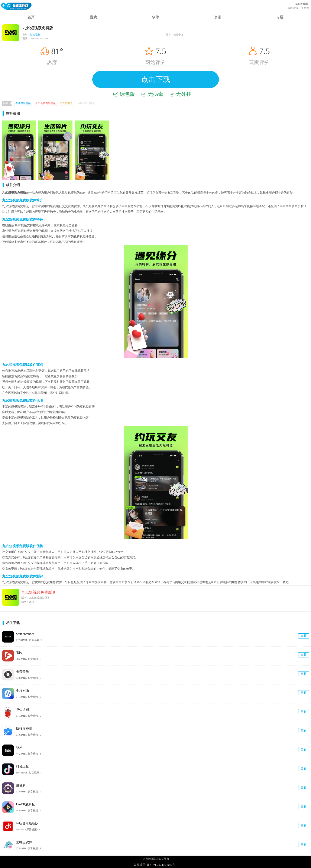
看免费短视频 (23, 103)
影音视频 (35, 35)
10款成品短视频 (86, 103)
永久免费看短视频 (45, 103)
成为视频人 (67, 103)
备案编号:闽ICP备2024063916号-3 (155, 865)
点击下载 (156, 79)
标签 (5, 103)
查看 (304, 636)
